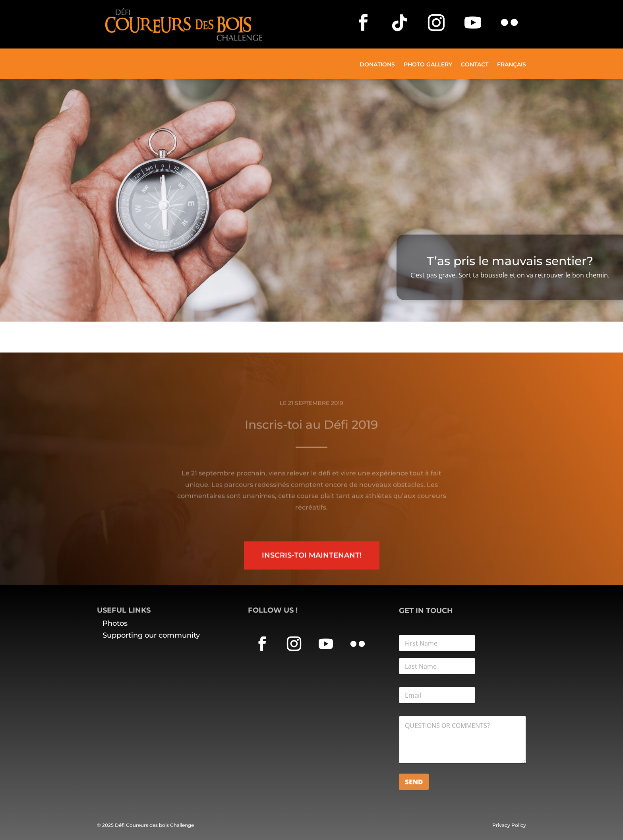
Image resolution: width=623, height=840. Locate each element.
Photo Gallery (428, 65)
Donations (377, 65)
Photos (115, 623)
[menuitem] (512, 70)
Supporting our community (151, 635)
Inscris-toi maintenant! (312, 570)
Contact (475, 65)
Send (414, 782)
